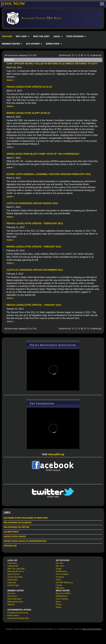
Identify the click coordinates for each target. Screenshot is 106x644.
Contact (59, 585)
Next (95, 55)
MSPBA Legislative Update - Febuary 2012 (34, 247)
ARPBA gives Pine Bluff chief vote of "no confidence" (43, 154)
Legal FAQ (12, 583)
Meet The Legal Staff (16, 569)
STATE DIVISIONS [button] (76, 36)
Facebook (60, 577)
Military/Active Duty (15, 602)
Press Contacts (62, 599)
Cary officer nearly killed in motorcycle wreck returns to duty (52, 64)
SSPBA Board (61, 596)
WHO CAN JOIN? (41, 36)
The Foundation (62, 574)
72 (79, 55)
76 (91, 55)
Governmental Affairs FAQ (18, 618)
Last (99, 55)
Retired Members (14, 599)
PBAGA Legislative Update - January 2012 (34, 305)
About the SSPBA (63, 593)
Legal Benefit (13, 566)
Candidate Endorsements (18, 613)
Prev (65, 55)
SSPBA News (61, 571)
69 (69, 55)
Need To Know (13, 574)
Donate (59, 569)
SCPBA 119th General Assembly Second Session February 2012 (49, 174)
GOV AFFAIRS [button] (34, 44)
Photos (59, 604)
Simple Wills (12, 580)
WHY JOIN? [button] (23, 36)
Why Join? (60, 566)
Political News (13, 616)
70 (72, 55)
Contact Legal (13, 585)
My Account (12, 596)
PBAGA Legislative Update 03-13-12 (29, 87)
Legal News (12, 563)
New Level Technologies (92, 629)
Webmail (11, 604)
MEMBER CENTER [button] (12, 44)
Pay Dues (11, 593)
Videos (59, 607)
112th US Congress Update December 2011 (35, 270)
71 (76, 55)
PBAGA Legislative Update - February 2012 (35, 223)
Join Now (60, 563)
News (58, 602)
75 (88, 55)
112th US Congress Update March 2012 (32, 203)
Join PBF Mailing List (64, 583)
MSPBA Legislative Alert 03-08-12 (28, 113)
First (61, 55)
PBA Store (60, 588)
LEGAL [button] (58, 36)
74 (85, 55)
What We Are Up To (15, 571)
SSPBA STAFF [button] (54, 44)
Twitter (58, 580)
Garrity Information (15, 577)
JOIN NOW (7, 36)
